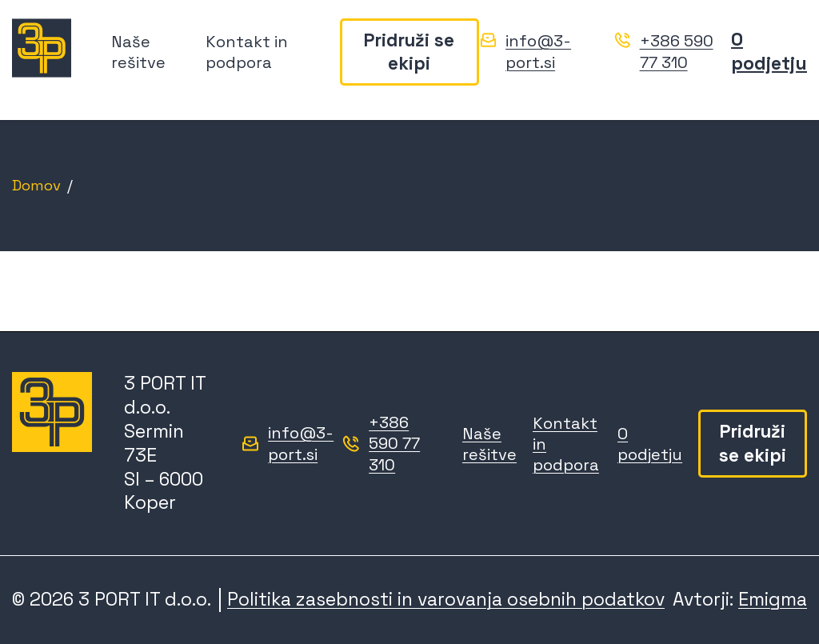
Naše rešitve (138, 53)
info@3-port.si (538, 53)
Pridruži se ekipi (409, 53)
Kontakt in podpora (247, 53)
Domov (36, 185)
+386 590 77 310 (677, 53)
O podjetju (769, 52)
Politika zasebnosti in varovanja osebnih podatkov (446, 599)
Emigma (773, 599)
